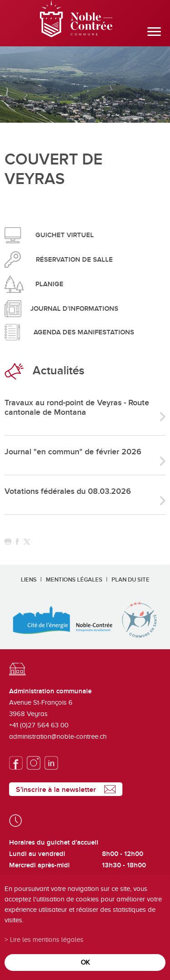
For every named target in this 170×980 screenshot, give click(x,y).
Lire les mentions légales (47, 939)
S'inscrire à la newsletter (56, 790)
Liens (29, 580)
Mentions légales (74, 580)
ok (85, 962)
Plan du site (131, 580)
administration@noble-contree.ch (58, 736)
